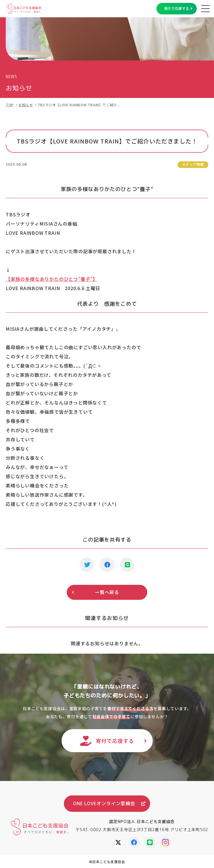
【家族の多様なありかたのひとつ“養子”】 (52, 279)
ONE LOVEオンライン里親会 (104, 803)
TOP (10, 105)
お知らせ (26, 105)
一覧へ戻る (107, 592)
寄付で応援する (177, 8)
